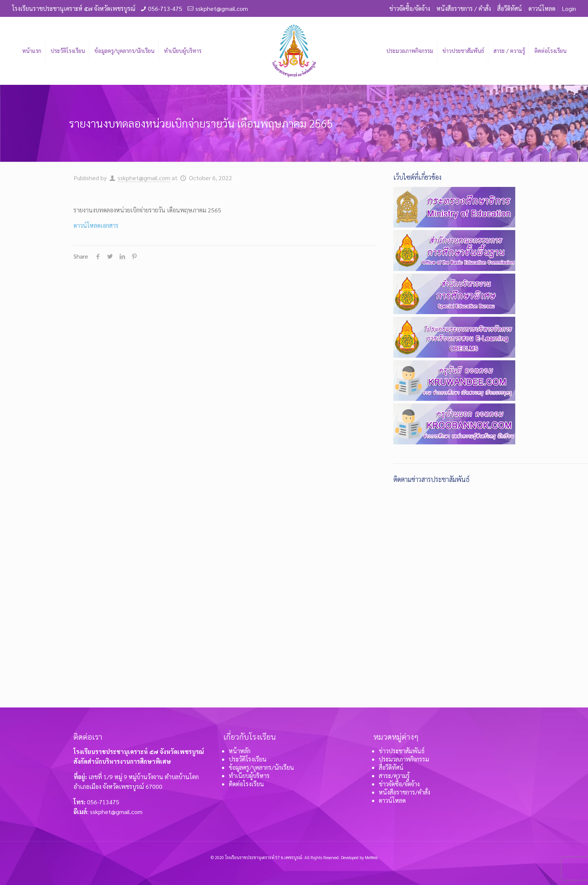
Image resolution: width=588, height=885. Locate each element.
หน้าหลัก (240, 751)
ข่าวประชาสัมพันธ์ (402, 751)
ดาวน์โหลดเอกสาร (96, 225)
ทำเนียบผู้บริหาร (249, 776)
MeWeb (371, 857)
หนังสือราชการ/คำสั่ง (404, 792)
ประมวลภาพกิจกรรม (404, 759)
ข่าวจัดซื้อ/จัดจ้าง (410, 8)
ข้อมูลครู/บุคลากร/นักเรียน (261, 767)
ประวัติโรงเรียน (248, 759)
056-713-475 (165, 8)
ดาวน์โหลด (542, 8)
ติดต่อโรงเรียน (246, 784)
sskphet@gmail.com (222, 8)
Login (569, 8)
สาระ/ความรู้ (394, 776)
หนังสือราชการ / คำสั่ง (464, 8)
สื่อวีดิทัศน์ (510, 8)
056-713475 (103, 802)
